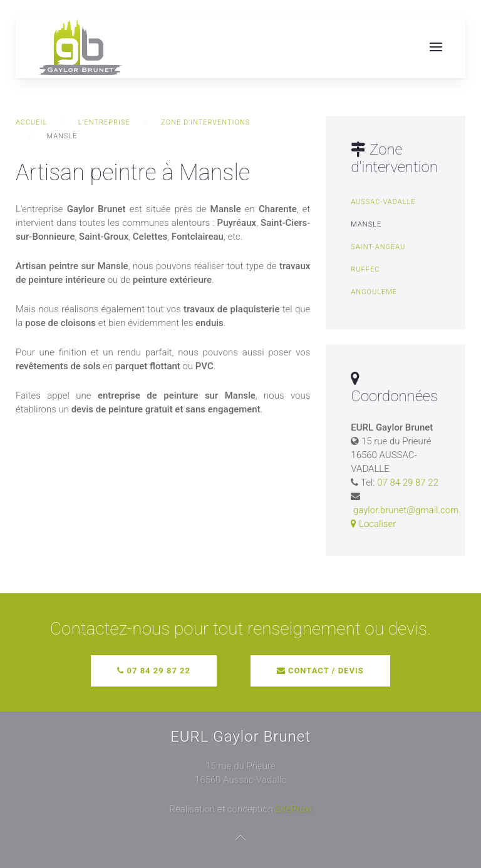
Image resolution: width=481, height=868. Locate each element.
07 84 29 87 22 (408, 483)
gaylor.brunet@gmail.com (406, 510)
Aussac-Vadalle (383, 202)
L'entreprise (104, 122)
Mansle (366, 224)
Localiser (373, 524)
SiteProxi (294, 809)
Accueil (31, 122)
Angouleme (374, 292)
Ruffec (365, 269)
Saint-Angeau (378, 247)
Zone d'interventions (205, 122)
